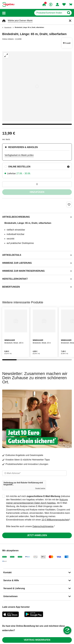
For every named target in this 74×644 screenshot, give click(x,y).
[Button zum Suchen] (69, 13)
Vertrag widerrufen (37, 640)
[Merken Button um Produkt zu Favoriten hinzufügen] (69, 205)
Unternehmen (10, 596)
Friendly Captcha (40, 488)
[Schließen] (70, 21)
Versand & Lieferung (14, 588)
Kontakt (7, 572)
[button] (4, 13)
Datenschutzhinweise (43, 526)
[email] (34, 473)
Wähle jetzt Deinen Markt (20, 21)
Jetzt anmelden (37, 535)
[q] (50, 13)
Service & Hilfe (11, 580)
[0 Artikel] (37, 184)
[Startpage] (8, 4)
